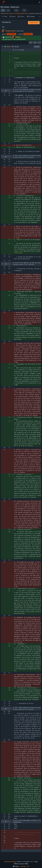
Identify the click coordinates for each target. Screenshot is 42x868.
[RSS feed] (3, 10)
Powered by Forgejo (10, 862)
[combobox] (31, 43)
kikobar (7, 7)
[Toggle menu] (39, 2)
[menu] (39, 43)
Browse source (34, 23)
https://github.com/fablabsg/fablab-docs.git (18, 13)
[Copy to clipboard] (18, 47)
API (28, 866)
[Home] (4, 2)
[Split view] (35, 43)
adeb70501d (12, 34)
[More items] (40, 17)
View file (37, 47)
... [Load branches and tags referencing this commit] (3, 27)
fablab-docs (15, 7)
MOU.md (14, 47)
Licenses (23, 866)
